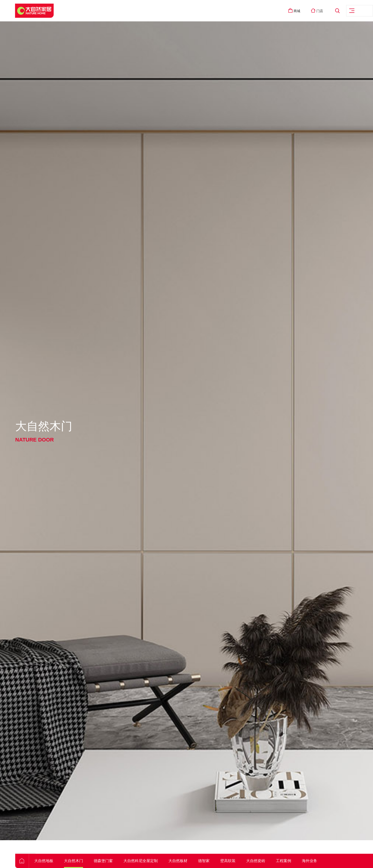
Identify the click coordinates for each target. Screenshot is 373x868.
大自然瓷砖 (288, 861)
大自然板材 (210, 861)
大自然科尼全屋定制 (173, 861)
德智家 (236, 861)
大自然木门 (106, 861)
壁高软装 (260, 861)
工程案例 (316, 861)
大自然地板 (76, 861)
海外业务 (342, 861)
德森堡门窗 (135, 861)
